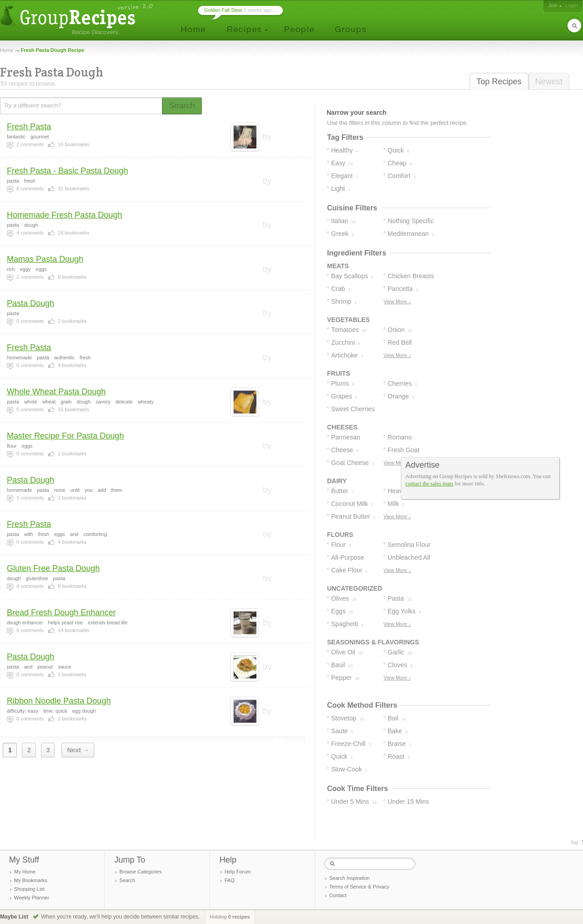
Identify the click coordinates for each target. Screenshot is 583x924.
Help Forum (238, 872)
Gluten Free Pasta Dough (53, 568)
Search (127, 880)
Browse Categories (141, 872)
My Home (25, 872)
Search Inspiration (350, 878)
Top (574, 842)
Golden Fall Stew (223, 10)
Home (7, 50)
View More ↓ (397, 301)
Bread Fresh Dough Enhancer (61, 613)
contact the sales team (429, 484)
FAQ (230, 880)
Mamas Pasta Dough (45, 259)
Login (571, 5)
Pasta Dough (31, 303)
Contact (338, 895)
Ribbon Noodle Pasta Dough (59, 701)
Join (553, 5)
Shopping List (29, 889)
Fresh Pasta (29, 127)
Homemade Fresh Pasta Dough (64, 215)
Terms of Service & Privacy (359, 887)
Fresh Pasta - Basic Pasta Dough (67, 171)
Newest (549, 82)
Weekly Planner (32, 898)
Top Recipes (499, 82)
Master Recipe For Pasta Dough (65, 436)
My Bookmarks (31, 880)
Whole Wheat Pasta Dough (56, 392)
